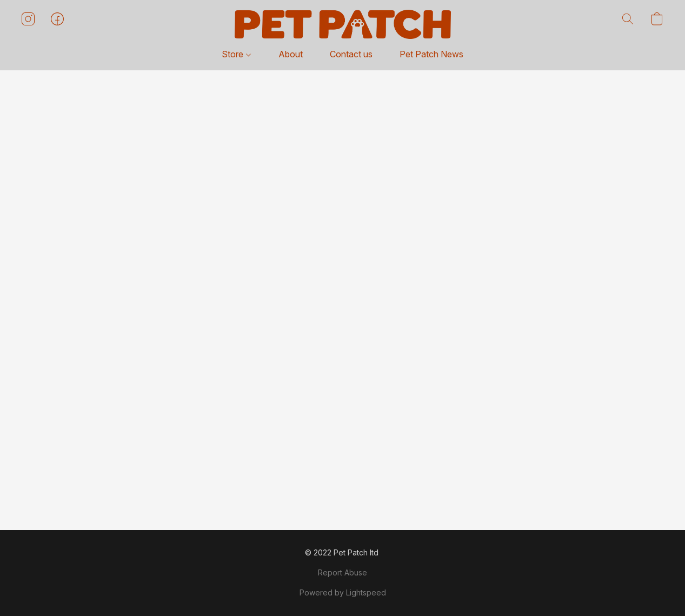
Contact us (351, 54)
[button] (343, 24)
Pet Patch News (431, 54)
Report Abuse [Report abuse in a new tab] (342, 572)
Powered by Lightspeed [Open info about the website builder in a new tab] (343, 592)
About (291, 54)
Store (236, 54)
